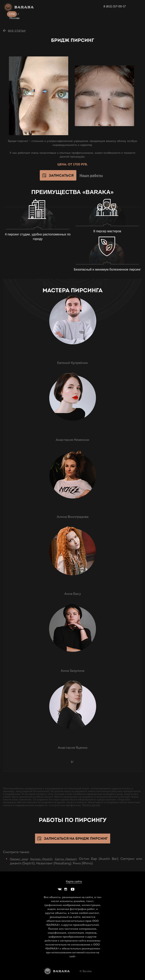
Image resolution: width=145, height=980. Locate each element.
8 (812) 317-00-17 (115, 6)
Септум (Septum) (66, 859)
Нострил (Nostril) (41, 859)
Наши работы (91, 175)
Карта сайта (74, 882)
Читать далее (91, 805)
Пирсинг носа (19, 859)
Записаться (61, 175)
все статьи (17, 30)
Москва (15, 18)
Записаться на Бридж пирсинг (76, 838)
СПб (12, 14)
